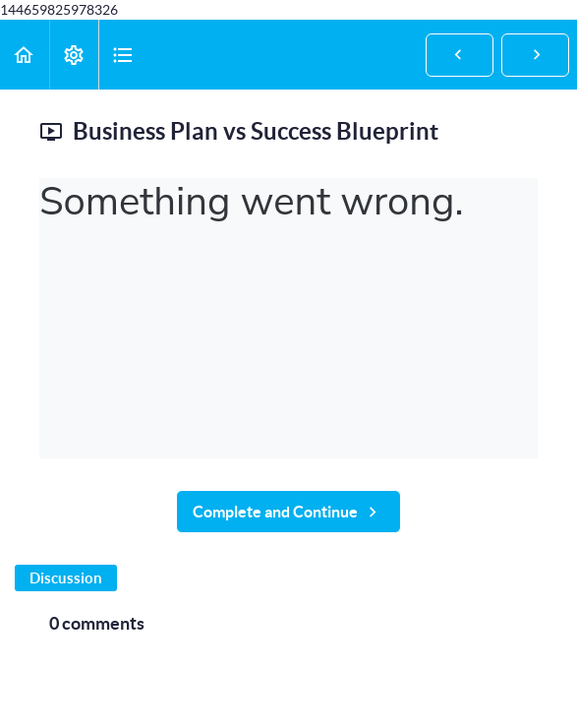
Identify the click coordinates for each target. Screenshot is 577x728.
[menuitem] (74, 55)
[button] (25, 55)
